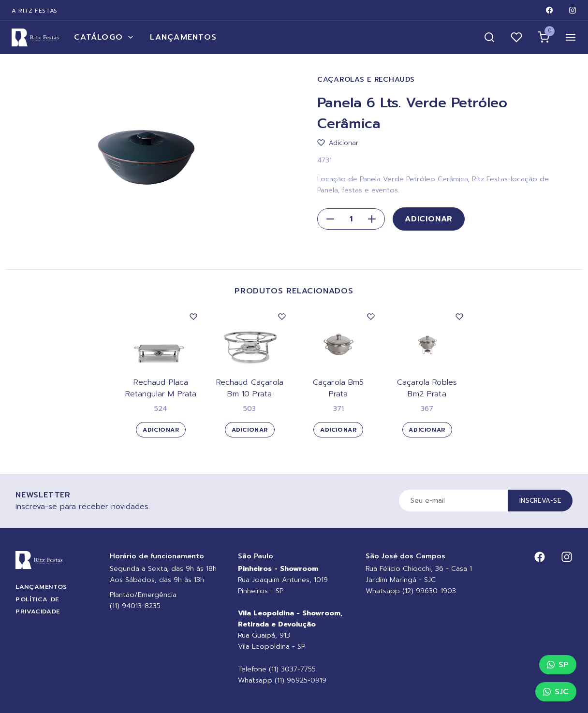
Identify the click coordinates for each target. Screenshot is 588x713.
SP (558, 665)
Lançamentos (183, 37)
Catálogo (104, 37)
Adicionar (429, 219)
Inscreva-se (540, 501)
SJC (556, 692)
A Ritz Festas (35, 11)
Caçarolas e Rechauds (366, 80)
